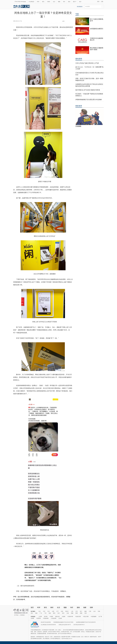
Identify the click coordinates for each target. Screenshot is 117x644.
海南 (50, 613)
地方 (80, 2)
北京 (40, 611)
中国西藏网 (94, 617)
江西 (90, 611)
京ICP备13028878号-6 (79, 625)
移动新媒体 (80, 7)
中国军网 (38, 618)
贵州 (63, 613)
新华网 (46, 617)
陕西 (77, 613)
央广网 (100, 617)
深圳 (86, 613)
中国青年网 (70, 617)
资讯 (43, 2)
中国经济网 (78, 617)
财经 (52, 607)
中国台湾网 (86, 617)
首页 (32, 607)
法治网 (60, 618)
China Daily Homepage (20, 2)
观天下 (75, 2)
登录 (98, 2)
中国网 (51, 617)
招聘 (91, 607)
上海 (72, 611)
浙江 (81, 611)
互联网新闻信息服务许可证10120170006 (63, 622)
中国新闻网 (46, 618)
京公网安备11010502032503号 (48, 625)
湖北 (32, 613)
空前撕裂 (78, 126)
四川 (59, 613)
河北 (49, 611)
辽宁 (57, 611)
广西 (45, 613)
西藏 (72, 613)
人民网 (40, 617)
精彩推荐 (79, 106)
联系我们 (23, 615)
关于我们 (16, 615)
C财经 (49, 2)
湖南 (36, 613)
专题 (77, 14)
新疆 (81, 613)
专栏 (64, 2)
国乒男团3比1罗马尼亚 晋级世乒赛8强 (88, 90)
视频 (59, 2)
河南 (99, 611)
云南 (68, 613)
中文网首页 (31, 2)
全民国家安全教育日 (97, 29)
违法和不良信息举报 (46, 622)
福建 (85, 611)
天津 (44, 611)
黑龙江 (67, 611)
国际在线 (57, 617)
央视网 (64, 617)
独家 (85, 607)
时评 (38, 2)
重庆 (54, 613)
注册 (102, 2)
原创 (69, 2)
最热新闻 (79, 59)
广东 (41, 613)
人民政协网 (53, 618)
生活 (54, 2)
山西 (53, 611)
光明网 (32, 618)
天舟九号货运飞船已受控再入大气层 (87, 63)
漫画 (78, 607)
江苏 (77, 611)
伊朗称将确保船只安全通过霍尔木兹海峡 (89, 100)
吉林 (62, 611)
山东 (94, 611)
